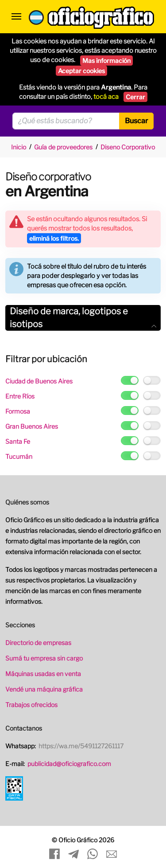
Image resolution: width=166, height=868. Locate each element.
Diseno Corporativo (128, 147)
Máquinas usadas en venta (43, 674)
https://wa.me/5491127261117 (81, 746)
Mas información (106, 61)
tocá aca (106, 97)
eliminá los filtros (54, 238)
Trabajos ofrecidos (31, 705)
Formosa (18, 411)
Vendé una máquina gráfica (44, 689)
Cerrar (135, 97)
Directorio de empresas (38, 643)
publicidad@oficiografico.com (69, 764)
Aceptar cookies (81, 71)
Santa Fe (18, 441)
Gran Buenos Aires (32, 426)
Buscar (136, 121)
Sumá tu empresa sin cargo (44, 658)
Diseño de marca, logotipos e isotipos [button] (83, 318)
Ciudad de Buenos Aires (39, 381)
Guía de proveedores (63, 147)
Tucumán (19, 456)
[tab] (83, 318)
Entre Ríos (20, 396)
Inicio (19, 147)
